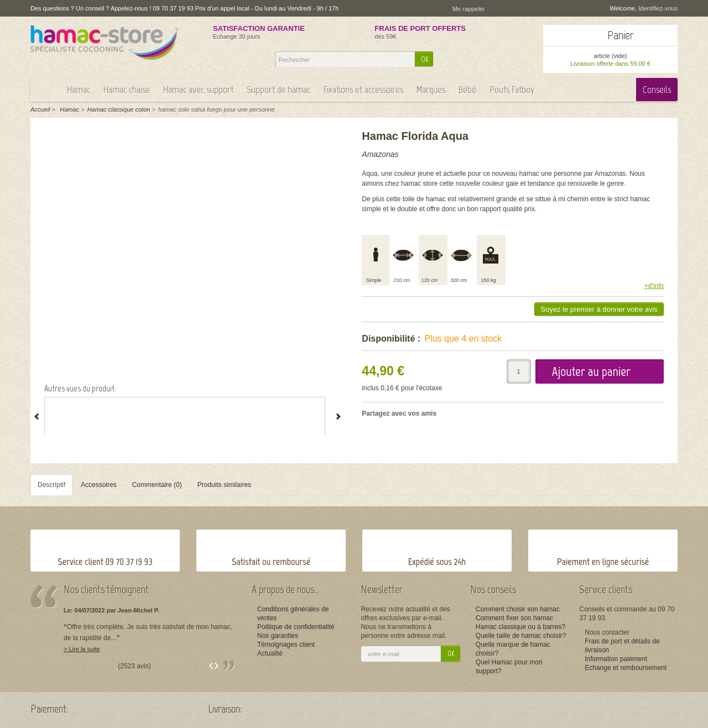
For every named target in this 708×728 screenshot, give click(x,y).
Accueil (40, 109)
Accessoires (99, 485)
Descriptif (51, 485)
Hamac (79, 90)
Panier (621, 35)
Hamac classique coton (119, 109)
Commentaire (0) (157, 485)
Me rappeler (469, 9)
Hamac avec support (198, 90)
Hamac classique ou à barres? (520, 627)
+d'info (654, 286)
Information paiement (616, 659)
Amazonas (380, 154)
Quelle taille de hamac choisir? (521, 636)
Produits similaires (224, 485)
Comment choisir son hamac (518, 609)
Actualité (270, 653)
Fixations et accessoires (363, 90)
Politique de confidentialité (296, 627)
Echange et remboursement (626, 668)
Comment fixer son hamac (514, 618)
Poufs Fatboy (512, 90)
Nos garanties (278, 636)
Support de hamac (278, 90)
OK (425, 59)
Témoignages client (286, 645)
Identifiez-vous (658, 8)
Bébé (467, 90)
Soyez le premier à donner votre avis (599, 309)
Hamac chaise (127, 90)
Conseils (657, 90)
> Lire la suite (82, 649)
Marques (431, 90)
